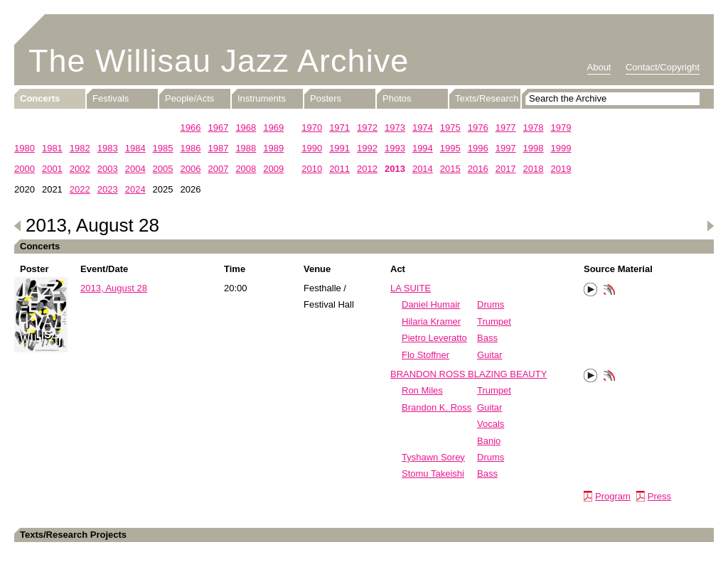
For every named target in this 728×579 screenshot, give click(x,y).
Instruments (262, 98)
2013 (395, 169)
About (599, 67)
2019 (561, 169)
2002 (80, 169)
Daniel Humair (431, 304)
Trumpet (494, 321)
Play (591, 290)
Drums (491, 304)
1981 (52, 148)
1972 (367, 128)
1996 (478, 148)
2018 (534, 169)
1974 (423, 128)
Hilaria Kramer (431, 321)
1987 (218, 148)
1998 (534, 148)
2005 (163, 169)
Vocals (491, 424)
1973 (395, 128)
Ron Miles (422, 390)
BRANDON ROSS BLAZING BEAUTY (469, 374)
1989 (273, 148)
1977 (506, 128)
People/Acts (189, 98)
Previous (18, 226)
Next (710, 226)
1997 (506, 148)
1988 (246, 148)
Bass (487, 338)
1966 (191, 128)
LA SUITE (411, 288)
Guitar (489, 355)
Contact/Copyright (663, 67)
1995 (450, 148)
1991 (339, 148)
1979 (561, 128)
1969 (273, 128)
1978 (534, 128)
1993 (395, 148)
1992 (367, 148)
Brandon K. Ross (437, 407)
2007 (218, 169)
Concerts (40, 98)
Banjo (489, 441)
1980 (25, 148)
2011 (339, 169)
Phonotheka (609, 291)
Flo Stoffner (425, 355)
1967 (218, 128)
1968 (246, 128)
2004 (135, 169)
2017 (506, 169)
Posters (326, 98)
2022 (80, 189)
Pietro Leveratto (434, 338)
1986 (191, 148)
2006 (191, 169)
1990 (312, 148)
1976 (478, 128)
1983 (108, 148)
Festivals (111, 98)
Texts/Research (487, 98)
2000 (25, 169)
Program (613, 496)
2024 (135, 189)
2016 (478, 169)
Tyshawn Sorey (433, 457)
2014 (423, 169)
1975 (450, 128)
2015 (450, 169)
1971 (339, 128)
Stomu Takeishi (433, 474)
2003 (108, 169)
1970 (312, 128)
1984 (135, 148)
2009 (273, 169)
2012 (367, 169)
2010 (312, 169)
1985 (163, 148)
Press (659, 496)
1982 (80, 148)
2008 (246, 169)
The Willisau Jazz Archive (219, 61)
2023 (108, 189)
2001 (52, 169)
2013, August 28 (114, 288)
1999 (561, 148)
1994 (423, 148)
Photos (397, 98)
